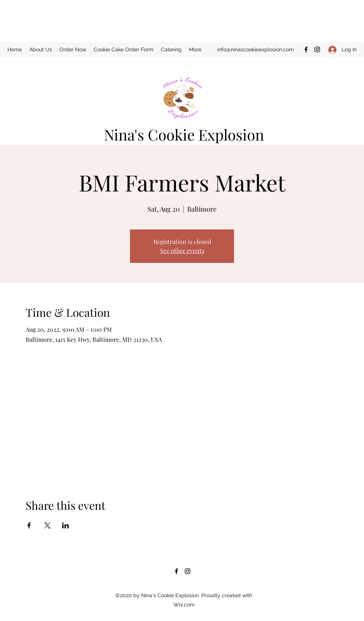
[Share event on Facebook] (29, 525)
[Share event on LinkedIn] (66, 525)
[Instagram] (317, 49)
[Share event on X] (47, 525)
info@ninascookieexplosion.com (256, 49)
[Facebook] (306, 49)
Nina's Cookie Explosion (184, 134)
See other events (182, 250)
